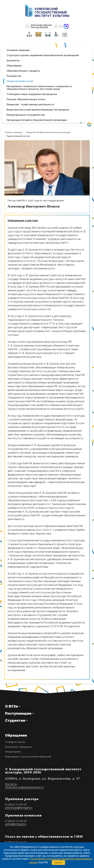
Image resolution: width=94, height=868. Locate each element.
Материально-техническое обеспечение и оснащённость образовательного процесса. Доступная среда (39, 88)
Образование (14, 66)
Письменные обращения (18, 747)
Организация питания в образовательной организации (37, 120)
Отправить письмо (15, 742)
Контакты (11, 784)
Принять (58, 863)
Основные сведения (18, 50)
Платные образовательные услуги (26, 99)
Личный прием (13, 752)
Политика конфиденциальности (24, 787)
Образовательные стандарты (23, 71)
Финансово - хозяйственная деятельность (30, 104)
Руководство (14, 76)
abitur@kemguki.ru (16, 824)
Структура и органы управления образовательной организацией (43, 55)
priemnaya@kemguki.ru (19, 808)
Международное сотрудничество (26, 115)
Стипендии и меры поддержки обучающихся (32, 94)
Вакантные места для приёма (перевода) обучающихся (38, 110)
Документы (13, 60)
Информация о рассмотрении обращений (28, 757)
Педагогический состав (20, 81)
